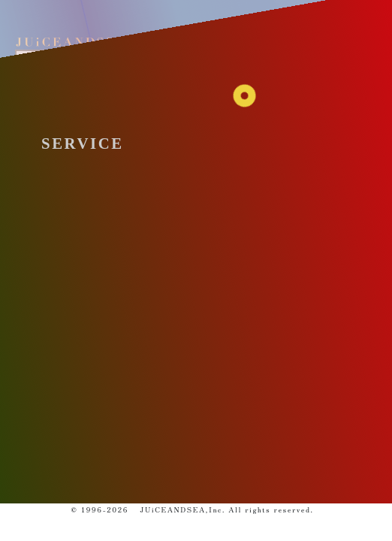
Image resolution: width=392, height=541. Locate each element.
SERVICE (83, 143)
